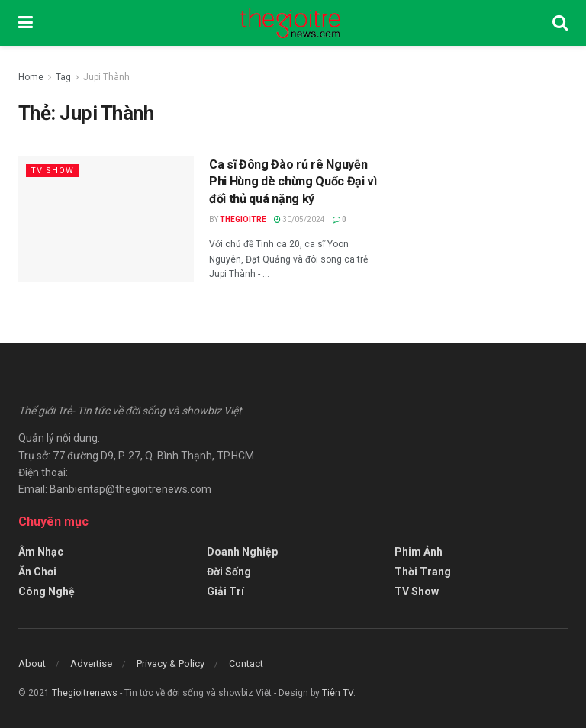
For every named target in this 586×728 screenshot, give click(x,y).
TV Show (52, 171)
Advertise (91, 664)
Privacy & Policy (171, 664)
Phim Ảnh (419, 552)
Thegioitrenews (86, 693)
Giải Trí (225, 591)
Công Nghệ (47, 591)
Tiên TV (338, 693)
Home (31, 77)
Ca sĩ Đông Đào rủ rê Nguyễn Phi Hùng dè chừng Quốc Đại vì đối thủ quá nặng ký (293, 182)
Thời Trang (423, 572)
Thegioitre (243, 219)
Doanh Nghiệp (242, 552)
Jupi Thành (106, 77)
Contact (246, 664)
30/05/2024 (299, 219)
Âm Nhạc (41, 552)
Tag (63, 77)
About (32, 664)
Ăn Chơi (37, 572)
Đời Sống (229, 572)
